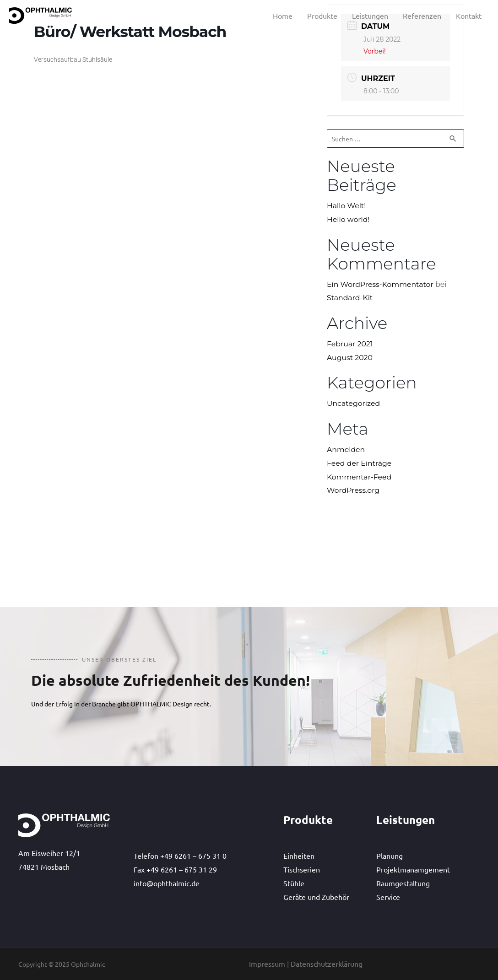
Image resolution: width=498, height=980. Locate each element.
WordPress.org (354, 491)
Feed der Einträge (360, 463)
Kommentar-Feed (360, 477)
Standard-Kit (350, 298)
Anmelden (346, 450)
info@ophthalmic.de (167, 883)
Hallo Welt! (347, 206)
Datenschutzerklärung (327, 964)
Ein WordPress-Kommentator (381, 284)
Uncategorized (354, 404)
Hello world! (349, 219)
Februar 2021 (350, 344)
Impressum (267, 964)
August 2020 (350, 358)
